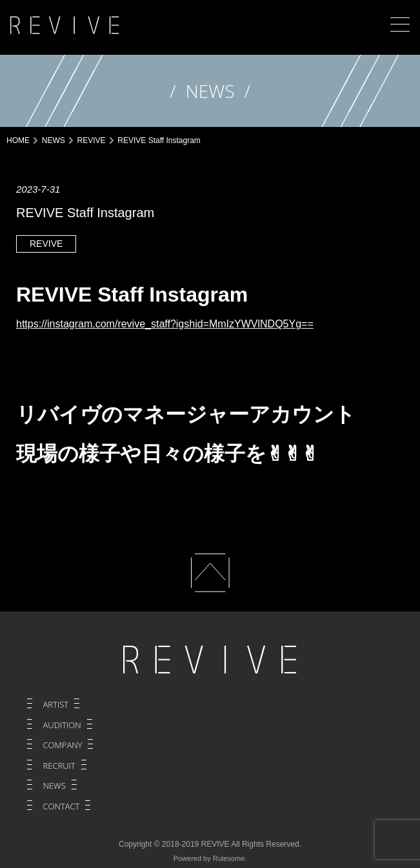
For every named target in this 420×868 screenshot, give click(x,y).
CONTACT (62, 806)
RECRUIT (59, 766)
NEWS (55, 786)
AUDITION (62, 725)
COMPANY (63, 745)
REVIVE (46, 244)
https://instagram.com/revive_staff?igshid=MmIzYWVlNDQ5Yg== (165, 324)
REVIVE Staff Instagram (132, 294)
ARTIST (56, 704)
